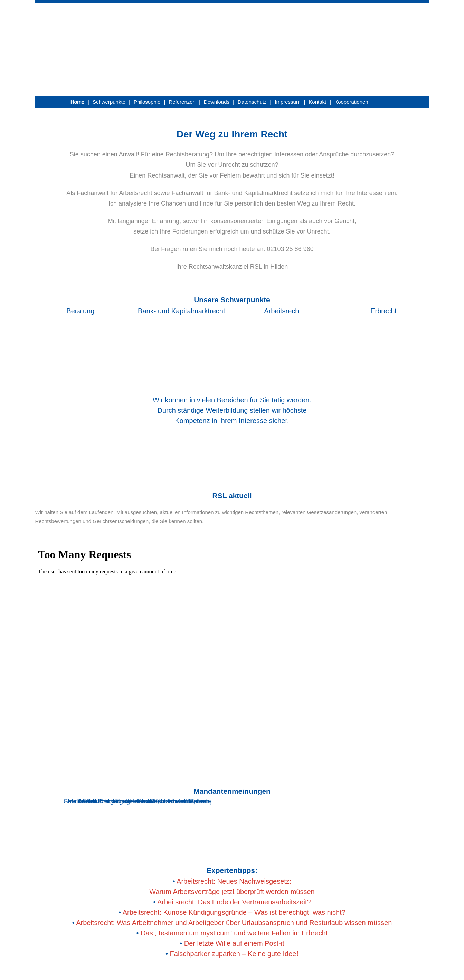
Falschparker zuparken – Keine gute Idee (234, 954)
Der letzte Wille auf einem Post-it (234, 943)
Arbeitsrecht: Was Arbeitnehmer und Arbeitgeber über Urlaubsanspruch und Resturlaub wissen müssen (234, 923)
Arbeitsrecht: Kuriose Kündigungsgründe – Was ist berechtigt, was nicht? (234, 912)
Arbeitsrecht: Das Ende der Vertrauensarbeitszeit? (234, 902)
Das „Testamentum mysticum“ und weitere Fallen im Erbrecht (234, 933)
